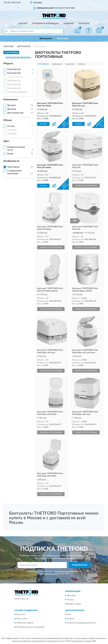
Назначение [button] (10, 100)
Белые (10, 154)
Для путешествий (15, 113)
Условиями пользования (50, 574)
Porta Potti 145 (14, 81)
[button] (89, 30)
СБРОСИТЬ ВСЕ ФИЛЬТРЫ (18, 58)
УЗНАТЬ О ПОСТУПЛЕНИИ (86, 186)
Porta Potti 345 (14, 85)
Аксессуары (63, 38)
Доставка (71, 595)
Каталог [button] (23, 24)
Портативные (13, 167)
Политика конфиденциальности (82, 623)
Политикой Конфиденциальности (68, 571)
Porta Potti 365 (14, 73)
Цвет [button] (6, 141)
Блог (69, 614)
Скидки (70, 619)
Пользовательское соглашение (30, 627)
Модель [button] (8, 64)
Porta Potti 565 (14, 88)
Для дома (12, 109)
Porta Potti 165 (14, 69)
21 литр (11, 126)
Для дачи (12, 105)
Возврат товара (74, 604)
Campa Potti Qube (15, 77)
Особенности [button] (11, 161)
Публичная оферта (25, 623)
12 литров (12, 130)
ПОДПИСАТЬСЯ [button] (80, 565)
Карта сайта (22, 619)
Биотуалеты (46, 38)
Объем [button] (8, 120)
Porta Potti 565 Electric (17, 92)
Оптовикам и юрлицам (46, 24)
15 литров (12, 134)
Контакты (84, 24)
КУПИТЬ (43, 124)
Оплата (70, 600)
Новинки (69, 24)
